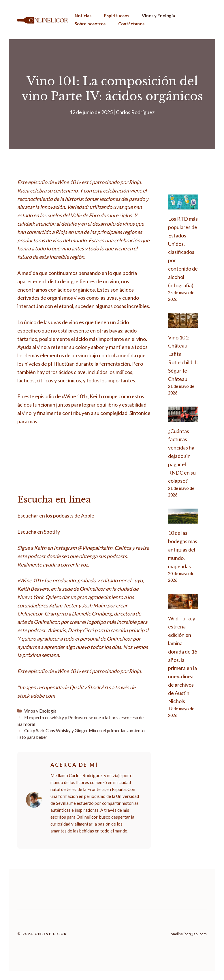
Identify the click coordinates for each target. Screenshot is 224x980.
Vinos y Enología (158, 16)
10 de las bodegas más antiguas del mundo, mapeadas (183, 549)
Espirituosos (117, 16)
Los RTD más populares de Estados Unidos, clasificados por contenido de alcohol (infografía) (183, 252)
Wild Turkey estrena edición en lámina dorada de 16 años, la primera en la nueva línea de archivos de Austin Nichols (183, 660)
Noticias (83, 16)
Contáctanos (131, 24)
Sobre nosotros (90, 24)
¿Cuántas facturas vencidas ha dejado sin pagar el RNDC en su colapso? (182, 456)
